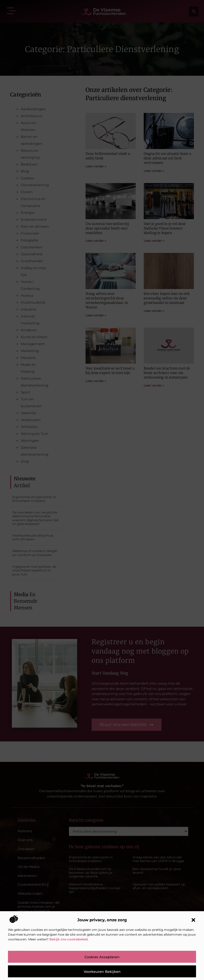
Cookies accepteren (102, 957)
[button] (193, 920)
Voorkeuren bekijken (102, 971)
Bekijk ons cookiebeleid (69, 939)
